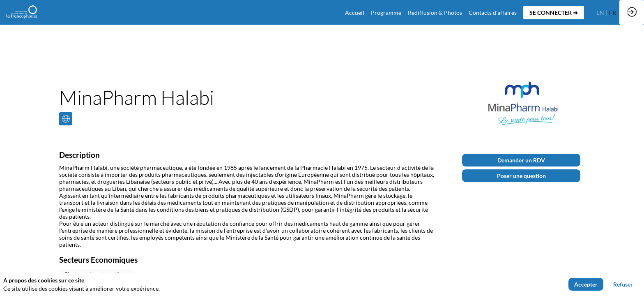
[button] (554, 13)
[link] (386, 12)
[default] (355, 12)
